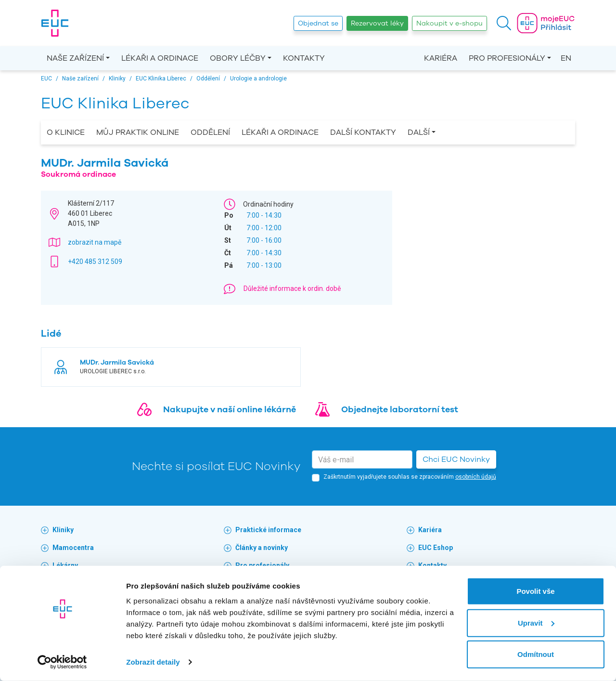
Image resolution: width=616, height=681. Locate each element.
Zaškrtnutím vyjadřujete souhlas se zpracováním (410, 477)
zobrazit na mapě (95, 242)
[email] (362, 459)
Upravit (536, 622)
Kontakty (304, 58)
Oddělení (210, 132)
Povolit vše (535, 591)
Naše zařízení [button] (75, 58)
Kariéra (441, 58)
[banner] (55, 23)
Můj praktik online (138, 132)
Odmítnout (536, 654)
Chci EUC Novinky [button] (456, 459)
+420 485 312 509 (95, 262)
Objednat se (318, 23)
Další (419, 132)
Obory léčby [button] (238, 58)
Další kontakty (363, 132)
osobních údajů (476, 477)
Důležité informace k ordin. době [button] (292, 288)
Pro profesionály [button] (507, 58)
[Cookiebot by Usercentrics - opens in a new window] (62, 662)
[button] (504, 23)
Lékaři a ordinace (160, 58)
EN (566, 58)
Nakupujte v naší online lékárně (230, 409)
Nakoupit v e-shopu (449, 23)
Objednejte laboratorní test (400, 409)
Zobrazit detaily (153, 662)
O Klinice (66, 132)
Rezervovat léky (377, 23)
